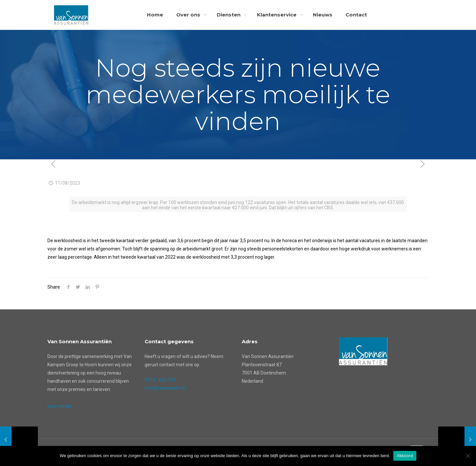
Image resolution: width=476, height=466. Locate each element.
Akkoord (405, 456)
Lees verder (60, 406)
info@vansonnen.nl (165, 388)
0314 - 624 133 (160, 380)
